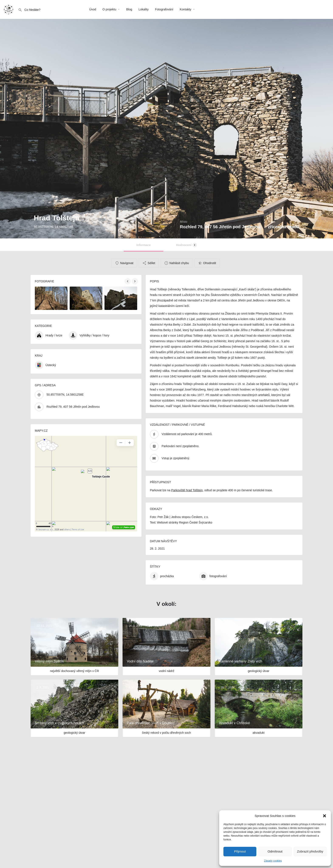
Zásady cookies (273, 861)
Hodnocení (186, 245)
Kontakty (185, 9)
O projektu (109, 9)
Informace (143, 245)
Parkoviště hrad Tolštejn (187, 490)
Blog (129, 9)
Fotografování (164, 9)
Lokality (143, 9)
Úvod (93, 9)
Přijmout (240, 851)
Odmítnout (275, 851)
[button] (325, 816)
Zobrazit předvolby (310, 851)
